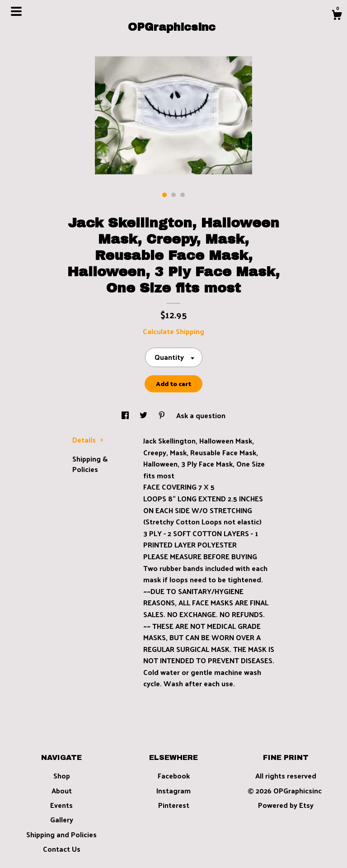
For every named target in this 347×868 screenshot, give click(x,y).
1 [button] (164, 195)
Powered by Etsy (286, 805)
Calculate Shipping (173, 331)
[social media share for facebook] (126, 415)
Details (88, 440)
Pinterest (174, 805)
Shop (62, 776)
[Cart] (337, 16)
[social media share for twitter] (144, 415)
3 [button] (183, 195)
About (62, 790)
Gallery (62, 819)
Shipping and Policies (61, 834)
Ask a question (201, 415)
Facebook (174, 776)
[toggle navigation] (16, 11)
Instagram (173, 790)
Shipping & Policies (90, 464)
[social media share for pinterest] (163, 415)
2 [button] (173, 195)
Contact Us (62, 849)
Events (61, 805)
